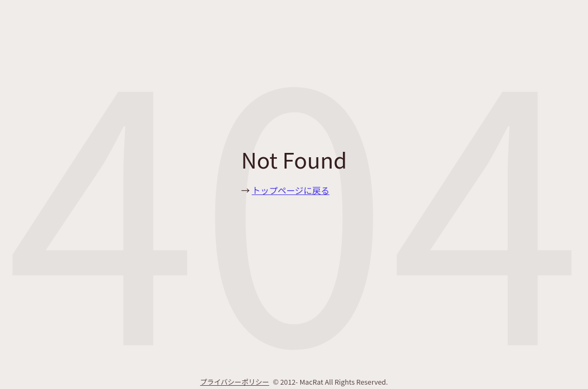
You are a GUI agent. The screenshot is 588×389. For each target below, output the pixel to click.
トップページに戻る (290, 190)
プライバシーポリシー (235, 382)
